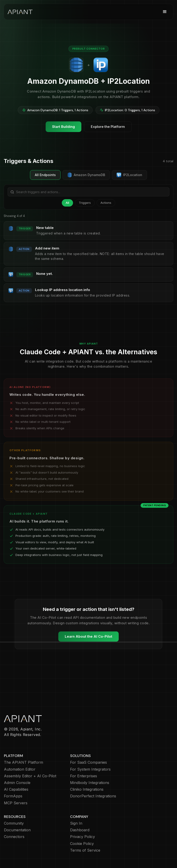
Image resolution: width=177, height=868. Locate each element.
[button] (165, 12)
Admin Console (17, 783)
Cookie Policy (82, 844)
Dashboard (80, 830)
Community (14, 823)
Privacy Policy (83, 837)
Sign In (76, 823)
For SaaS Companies (88, 762)
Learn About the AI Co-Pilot (88, 636)
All (67, 203)
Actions (106, 203)
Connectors (14, 837)
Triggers (85, 203)
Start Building (63, 127)
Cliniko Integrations (87, 789)
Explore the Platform (108, 127)
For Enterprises (84, 776)
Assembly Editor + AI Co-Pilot (30, 776)
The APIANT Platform (24, 762)
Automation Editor (20, 769)
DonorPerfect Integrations (93, 796)
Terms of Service (85, 850)
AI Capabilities (16, 789)
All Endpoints (45, 175)
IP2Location (129, 175)
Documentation (17, 830)
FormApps (13, 796)
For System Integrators (90, 769)
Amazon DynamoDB (86, 175)
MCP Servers (16, 803)
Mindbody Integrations (90, 783)
